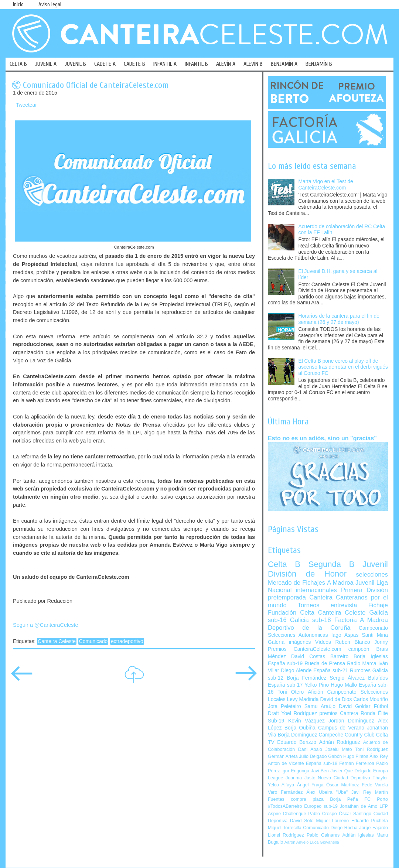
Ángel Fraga (310, 785)
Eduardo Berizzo (297, 742)
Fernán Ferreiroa (357, 763)
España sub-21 (331, 671)
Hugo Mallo (344, 685)
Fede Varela (375, 785)
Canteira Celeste (57, 641)
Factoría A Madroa (361, 620)
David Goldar (355, 706)
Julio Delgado (313, 756)
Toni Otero (291, 692)
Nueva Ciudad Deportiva (344, 778)
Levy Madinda (303, 699)
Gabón (335, 756)
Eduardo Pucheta (370, 821)
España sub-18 (322, 763)
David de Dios (336, 699)
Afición (315, 692)
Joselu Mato (339, 749)
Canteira (321, 597)
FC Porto (376, 799)
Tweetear (26, 105)
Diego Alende (296, 671)
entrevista (344, 605)
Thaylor (380, 778)
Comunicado (93, 641)
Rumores (360, 671)
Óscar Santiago (355, 814)
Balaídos (378, 678)
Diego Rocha (344, 828)
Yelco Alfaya (281, 785)
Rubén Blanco (352, 642)
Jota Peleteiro (284, 706)
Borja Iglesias (371, 657)
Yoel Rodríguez (299, 713)
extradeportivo (127, 641)
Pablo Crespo (322, 814)
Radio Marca (362, 664)
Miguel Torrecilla (285, 828)
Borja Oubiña (300, 728)
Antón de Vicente (286, 763)
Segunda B (332, 564)
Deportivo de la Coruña (309, 628)
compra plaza (307, 799)
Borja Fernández (306, 678)
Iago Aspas (345, 635)
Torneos (309, 605)
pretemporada (287, 597)
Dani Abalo (310, 749)
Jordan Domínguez (351, 721)
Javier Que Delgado (351, 771)
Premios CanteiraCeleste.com (305, 649)
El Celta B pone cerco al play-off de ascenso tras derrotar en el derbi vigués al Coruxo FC (343, 367)
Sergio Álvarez (347, 678)
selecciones (372, 575)
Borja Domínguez (298, 735)
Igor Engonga (295, 771)
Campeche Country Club (346, 735)
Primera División (364, 590)
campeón (359, 649)
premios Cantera (339, 713)
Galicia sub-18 (311, 620)
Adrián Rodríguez (340, 742)
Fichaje (378, 605)
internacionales (316, 590)
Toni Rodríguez (371, 749)
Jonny (381, 642)
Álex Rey (379, 756)
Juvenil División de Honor (328, 569)
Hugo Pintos (356, 756)
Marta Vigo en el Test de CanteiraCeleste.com (326, 185)
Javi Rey (361, 792)
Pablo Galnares (323, 835)
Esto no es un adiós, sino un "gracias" (322, 438)
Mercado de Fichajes (296, 583)
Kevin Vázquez (306, 721)
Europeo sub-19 (321, 806)
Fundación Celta (291, 613)
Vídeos (323, 642)
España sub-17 (285, 685)
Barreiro (339, 657)
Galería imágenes (289, 642)
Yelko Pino (317, 685)
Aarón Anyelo (297, 842)
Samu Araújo (320, 706)
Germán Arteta (283, 756)
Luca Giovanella (325, 842)
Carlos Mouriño (371, 699)
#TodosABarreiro (285, 806)
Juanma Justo (300, 778)
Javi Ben (320, 771)
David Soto (302, 821)
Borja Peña (344, 799)
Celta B (284, 564)
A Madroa (340, 583)
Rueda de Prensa (325, 664)
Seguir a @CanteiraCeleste (46, 625)
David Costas (308, 657)
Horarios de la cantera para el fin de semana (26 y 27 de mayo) (339, 319)
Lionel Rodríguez (286, 835)
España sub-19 (285, 664)
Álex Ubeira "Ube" (327, 792)
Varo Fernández (285, 792)
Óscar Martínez (343, 785)
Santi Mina (375, 635)
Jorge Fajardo (374, 828)
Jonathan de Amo (359, 806)
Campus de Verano (341, 728)
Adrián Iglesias (358, 835)
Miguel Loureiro (332, 821)
